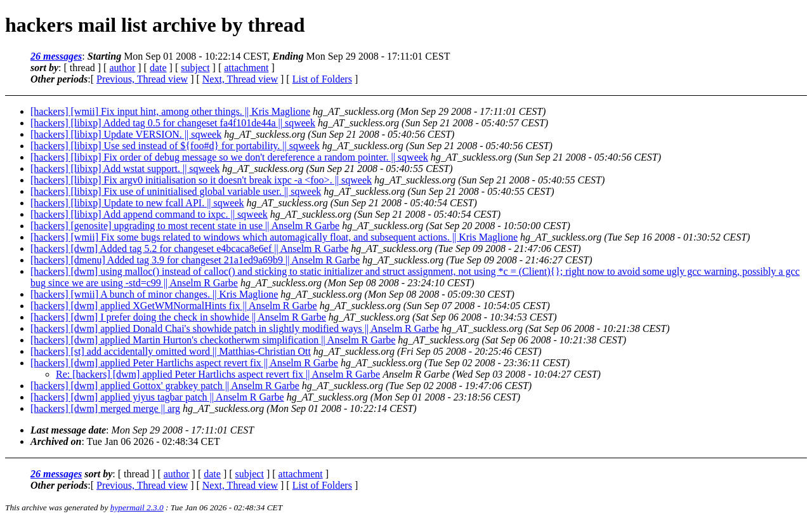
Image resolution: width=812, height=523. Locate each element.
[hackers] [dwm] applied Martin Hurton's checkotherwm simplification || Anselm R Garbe (213, 340)
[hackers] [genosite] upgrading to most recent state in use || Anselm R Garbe (185, 226)
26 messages (56, 56)
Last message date (68, 430)
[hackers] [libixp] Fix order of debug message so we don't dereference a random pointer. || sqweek (229, 157)
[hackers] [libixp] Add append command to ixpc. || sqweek (149, 214)
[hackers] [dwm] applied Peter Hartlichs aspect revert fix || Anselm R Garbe (184, 363)
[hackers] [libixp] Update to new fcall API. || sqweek (137, 203)
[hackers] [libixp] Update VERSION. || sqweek (126, 134)
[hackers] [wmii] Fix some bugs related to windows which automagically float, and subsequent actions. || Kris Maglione (274, 237)
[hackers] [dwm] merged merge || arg (105, 408)
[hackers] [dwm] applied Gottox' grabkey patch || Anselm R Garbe (165, 386)
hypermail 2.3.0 (137, 507)
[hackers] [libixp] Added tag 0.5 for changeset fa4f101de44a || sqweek (173, 123)
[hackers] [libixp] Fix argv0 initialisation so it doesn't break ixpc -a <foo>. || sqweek (201, 180)
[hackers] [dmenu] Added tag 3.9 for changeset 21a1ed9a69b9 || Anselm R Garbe (195, 260)
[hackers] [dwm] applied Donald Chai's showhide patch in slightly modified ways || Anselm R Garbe (235, 328)
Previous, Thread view (142, 79)
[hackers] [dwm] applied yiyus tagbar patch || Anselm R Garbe (157, 397)
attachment (246, 68)
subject (195, 68)
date (158, 68)
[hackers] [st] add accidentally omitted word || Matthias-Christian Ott (171, 351)
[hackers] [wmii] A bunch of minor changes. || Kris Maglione (154, 294)
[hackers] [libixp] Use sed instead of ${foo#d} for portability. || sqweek (175, 146)
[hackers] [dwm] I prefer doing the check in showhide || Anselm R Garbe (178, 317)
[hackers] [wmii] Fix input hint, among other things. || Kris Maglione (170, 111)
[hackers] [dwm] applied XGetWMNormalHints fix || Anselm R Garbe (174, 306)
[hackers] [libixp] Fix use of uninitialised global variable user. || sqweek (176, 191)
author (122, 68)
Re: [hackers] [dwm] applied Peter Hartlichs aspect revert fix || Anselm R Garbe (218, 374)
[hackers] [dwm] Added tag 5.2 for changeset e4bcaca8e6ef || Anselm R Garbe (189, 248)
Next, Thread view (240, 79)
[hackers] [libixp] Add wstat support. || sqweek (125, 169)
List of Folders (322, 79)
